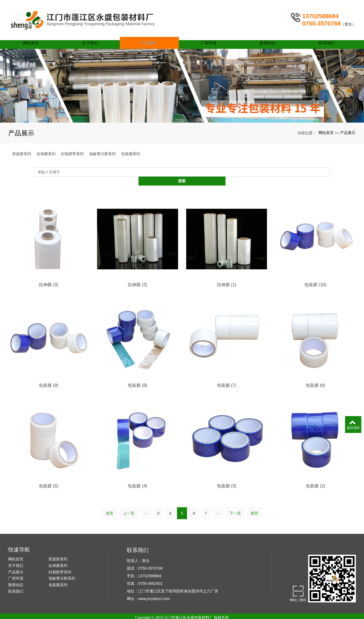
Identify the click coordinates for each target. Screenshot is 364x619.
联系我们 (327, 35)
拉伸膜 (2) (137, 276)
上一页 (129, 505)
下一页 (235, 505)
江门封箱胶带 (145, 615)
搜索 (330, 172)
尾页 (255, 505)
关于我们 (95, 35)
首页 (109, 505)
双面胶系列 (22, 154)
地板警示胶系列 (102, 154)
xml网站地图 (211, 615)
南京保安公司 (238, 615)
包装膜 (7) (227, 377)
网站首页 (37, 35)
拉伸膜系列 (46, 154)
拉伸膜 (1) (227, 276)
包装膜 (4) (137, 478)
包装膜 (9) (49, 377)
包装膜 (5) (49, 478)
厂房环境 (211, 35)
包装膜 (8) (137, 377)
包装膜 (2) (315, 478)
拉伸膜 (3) (49, 276)
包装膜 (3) (227, 478)
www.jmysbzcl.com (154, 591)
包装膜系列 (131, 154)
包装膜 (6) (315, 377)
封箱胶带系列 (72, 154)
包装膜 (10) (315, 276)
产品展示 (153, 35)
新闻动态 (269, 35)
